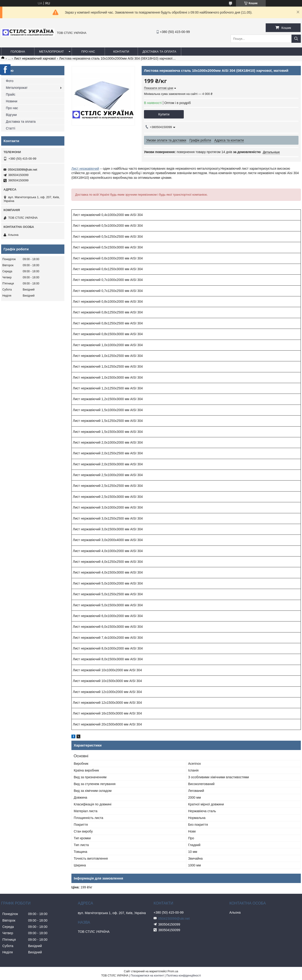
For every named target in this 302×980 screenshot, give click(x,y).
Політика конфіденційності (184, 976)
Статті (11, 128)
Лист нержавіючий (85, 169)
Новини (12, 101)
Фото (10, 81)
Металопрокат (52, 52)
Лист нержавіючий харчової (35, 58)
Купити (164, 114)
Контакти (121, 52)
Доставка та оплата (159, 52)
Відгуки (11, 115)
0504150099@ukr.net (23, 170)
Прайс (11, 94)
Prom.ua (173, 971)
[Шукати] (296, 39)
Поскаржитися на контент (147, 976)
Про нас (88, 52)
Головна (18, 52)
